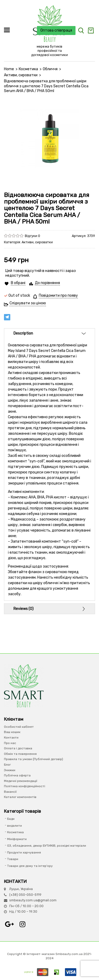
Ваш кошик (12, 732)
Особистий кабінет (19, 727)
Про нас (10, 743)
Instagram (22, 924)
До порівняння (47, 283)
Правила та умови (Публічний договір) (34, 759)
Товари (13, 859)
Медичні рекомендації (21, 781)
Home (9, 69)
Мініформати (17, 839)
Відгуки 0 (32, 236)
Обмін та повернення (20, 754)
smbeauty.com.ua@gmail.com (33, 900)
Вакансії (10, 792)
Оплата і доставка (18, 748)
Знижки (10, 770)
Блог (7, 765)
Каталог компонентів (20, 797)
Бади (11, 819)
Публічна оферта (17, 775)
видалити (15, 826)
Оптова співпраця (56, 30)
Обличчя (50, 69)
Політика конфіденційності (25, 786)
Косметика (28, 69)
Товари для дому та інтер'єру (30, 866)
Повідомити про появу (58, 295)
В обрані (18, 283)
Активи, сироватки (21, 75)
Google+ (9, 924)
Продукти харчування (24, 852)
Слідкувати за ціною (28, 303)
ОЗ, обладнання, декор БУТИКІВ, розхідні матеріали (47, 846)
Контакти (11, 737)
